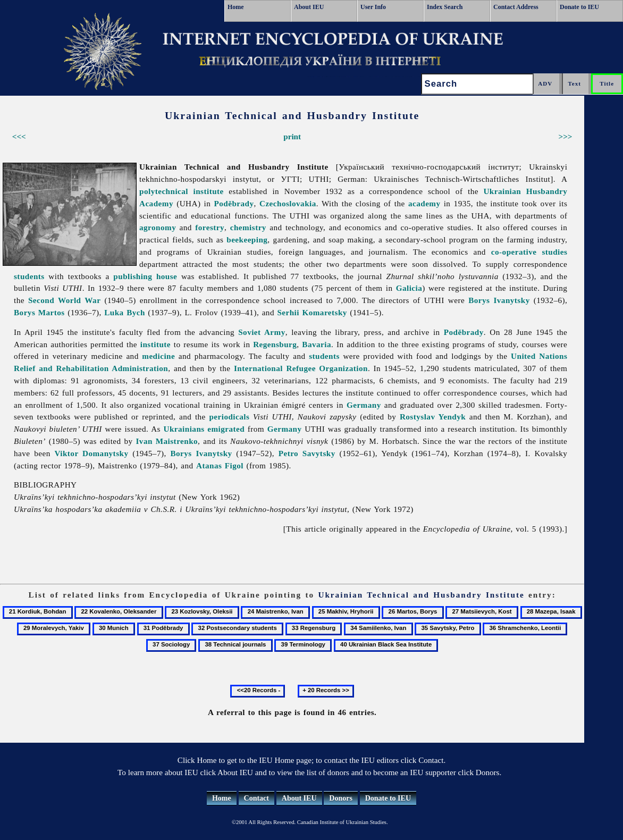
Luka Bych (125, 312)
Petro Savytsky (307, 453)
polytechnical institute (182, 191)
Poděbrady (234, 203)
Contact (256, 798)
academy (424, 203)
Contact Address (516, 7)
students (29, 276)
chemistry (248, 227)
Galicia (409, 288)
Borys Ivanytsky (499, 300)
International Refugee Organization (301, 368)
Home (236, 7)
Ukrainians (184, 429)
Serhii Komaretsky (312, 312)
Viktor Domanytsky (91, 453)
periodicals (229, 417)
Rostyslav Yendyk (433, 417)
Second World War (64, 300)
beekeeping (247, 240)
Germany (364, 405)
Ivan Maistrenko (167, 441)
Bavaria (317, 344)
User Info (373, 7)
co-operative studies (529, 252)
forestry (210, 227)
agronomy (158, 227)
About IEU (309, 7)
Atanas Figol (220, 465)
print (292, 136)
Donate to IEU (579, 7)
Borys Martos (39, 312)
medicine (158, 356)
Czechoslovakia (288, 203)
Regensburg (275, 344)
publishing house (145, 276)
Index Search (445, 7)
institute (155, 344)
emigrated (226, 429)
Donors (341, 798)
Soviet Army (262, 332)
